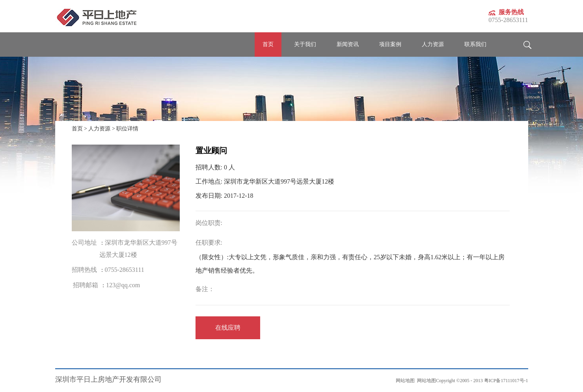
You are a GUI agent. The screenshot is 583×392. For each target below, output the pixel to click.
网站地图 (425, 381)
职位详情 (127, 129)
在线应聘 (228, 328)
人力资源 (99, 129)
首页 (268, 44)
